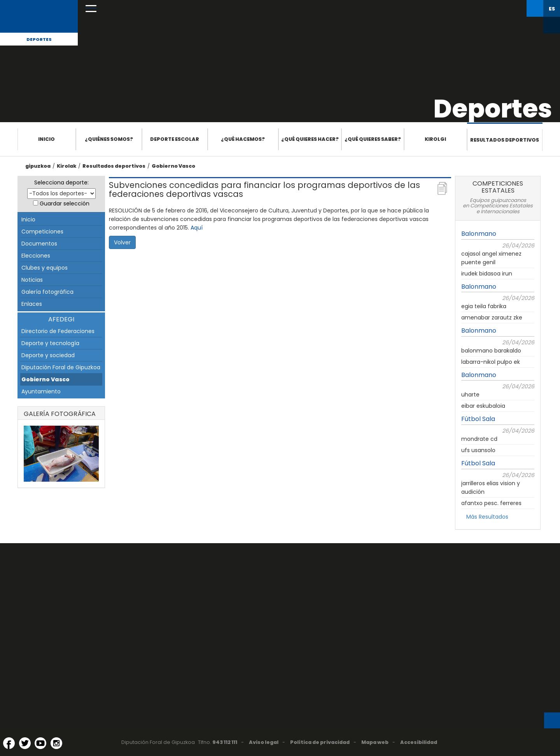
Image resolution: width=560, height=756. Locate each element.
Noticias (32, 280)
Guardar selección (65, 203)
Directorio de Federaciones (58, 331)
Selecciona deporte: (61, 182)
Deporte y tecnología (50, 343)
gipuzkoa (38, 166)
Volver (122, 242)
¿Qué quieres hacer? (310, 139)
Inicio (46, 139)
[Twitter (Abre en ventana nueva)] (25, 743)
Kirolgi (435, 139)
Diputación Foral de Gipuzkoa (61, 367)
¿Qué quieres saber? (373, 139)
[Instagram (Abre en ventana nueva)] (56, 743)
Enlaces (32, 304)
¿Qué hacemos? (243, 139)
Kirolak (66, 166)
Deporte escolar (175, 139)
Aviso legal (264, 742)
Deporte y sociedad (48, 355)
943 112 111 (225, 742)
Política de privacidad (320, 742)
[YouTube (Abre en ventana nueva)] (40, 743)
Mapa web (375, 742)
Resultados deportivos (505, 140)
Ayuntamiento (41, 391)
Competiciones (42, 232)
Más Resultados (487, 517)
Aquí (197, 228)
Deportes (39, 39)
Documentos (39, 244)
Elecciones (36, 256)
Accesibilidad (419, 742)
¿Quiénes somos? (109, 139)
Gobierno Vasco (173, 166)
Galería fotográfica (47, 292)
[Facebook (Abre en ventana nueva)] (9, 743)
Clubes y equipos (45, 268)
